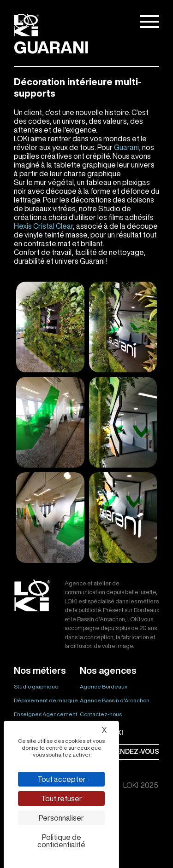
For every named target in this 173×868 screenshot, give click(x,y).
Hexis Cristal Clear (43, 226)
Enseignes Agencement (46, 714)
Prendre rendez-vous (119, 752)
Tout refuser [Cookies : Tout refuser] (62, 799)
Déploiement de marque (46, 700)
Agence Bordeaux (104, 686)
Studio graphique (36, 686)
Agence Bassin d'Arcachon (115, 700)
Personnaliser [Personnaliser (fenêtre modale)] (61, 818)
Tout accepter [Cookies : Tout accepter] (62, 779)
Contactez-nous (101, 714)
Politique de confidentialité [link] (61, 841)
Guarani (126, 147)
